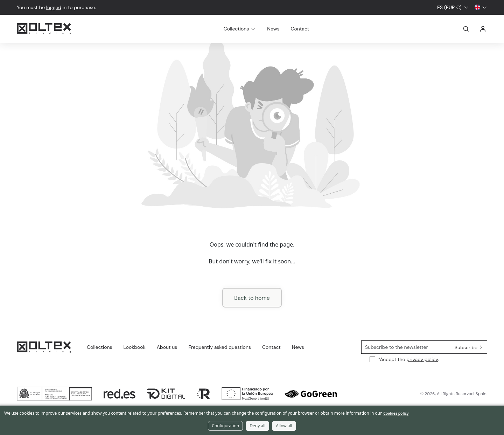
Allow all (284, 426)
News (273, 29)
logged (54, 7)
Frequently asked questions (220, 347)
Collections (100, 347)
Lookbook (135, 347)
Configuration (225, 426)
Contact (300, 29)
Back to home (252, 298)
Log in (483, 29)
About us (167, 347)
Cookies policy (396, 413)
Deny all (257, 426)
